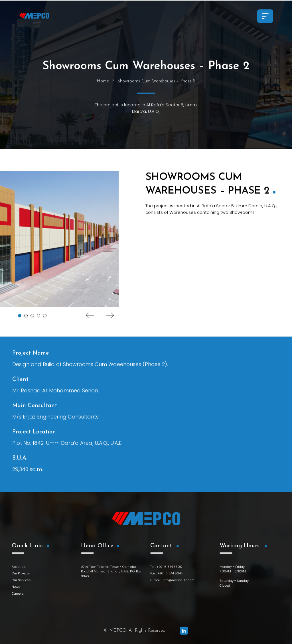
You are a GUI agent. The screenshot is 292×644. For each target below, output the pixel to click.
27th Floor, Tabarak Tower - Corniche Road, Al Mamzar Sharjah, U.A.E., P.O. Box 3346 (111, 571)
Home (103, 84)
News (16, 587)
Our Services (21, 580)
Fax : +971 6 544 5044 (166, 573)
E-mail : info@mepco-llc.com (172, 580)
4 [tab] (38, 318)
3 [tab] (32, 318)
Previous (90, 318)
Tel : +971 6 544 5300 (166, 567)
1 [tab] (20, 318)
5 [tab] (45, 318)
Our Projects (21, 573)
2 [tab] (26, 318)
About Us (19, 567)
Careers (18, 594)
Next (110, 318)
